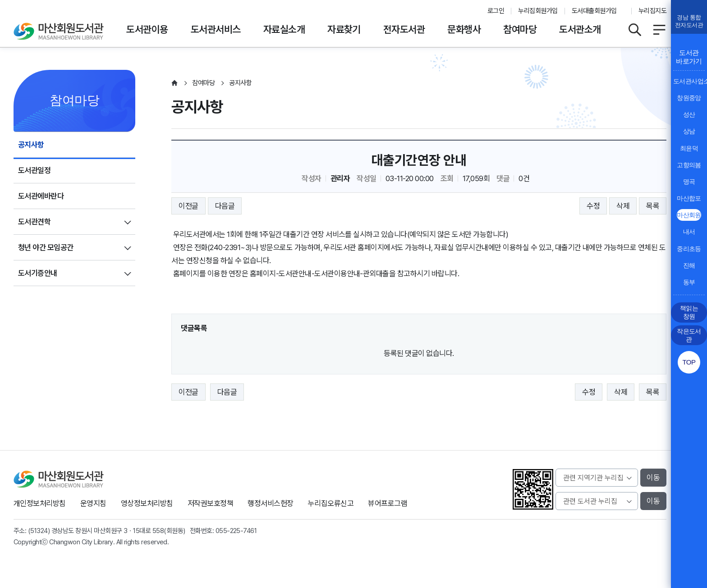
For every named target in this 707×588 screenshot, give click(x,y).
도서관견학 (34, 222)
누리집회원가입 (538, 11)
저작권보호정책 (210, 503)
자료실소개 (284, 29)
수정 (593, 206)
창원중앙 (689, 98)
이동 (653, 478)
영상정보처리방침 (147, 503)
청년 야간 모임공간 (46, 247)
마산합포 (689, 198)
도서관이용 (147, 29)
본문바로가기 (354, 0)
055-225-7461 (236, 531)
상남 (689, 131)
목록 (653, 206)
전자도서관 (404, 29)
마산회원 (689, 215)
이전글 (188, 206)
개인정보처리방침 (40, 503)
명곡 (689, 182)
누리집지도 (652, 11)
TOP (689, 362)
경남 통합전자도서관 (689, 21)
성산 (689, 114)
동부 (689, 282)
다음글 (225, 206)
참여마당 (520, 29)
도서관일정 (34, 170)
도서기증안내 (38, 273)
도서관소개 (580, 29)
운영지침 (93, 503)
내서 (689, 232)
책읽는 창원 (689, 312)
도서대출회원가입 (594, 11)
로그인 (496, 11)
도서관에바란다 (41, 196)
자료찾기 (344, 29)
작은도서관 (689, 335)
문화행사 (464, 29)
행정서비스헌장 (270, 503)
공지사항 (31, 145)
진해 (689, 265)
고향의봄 (689, 165)
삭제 (623, 206)
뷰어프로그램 (388, 503)
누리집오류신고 (331, 503)
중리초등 (689, 249)
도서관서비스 (216, 29)
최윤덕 (689, 148)
